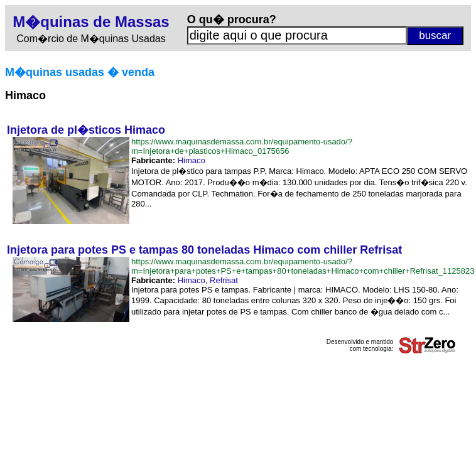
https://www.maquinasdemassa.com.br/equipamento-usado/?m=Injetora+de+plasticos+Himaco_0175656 (242, 146)
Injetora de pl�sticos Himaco (86, 130)
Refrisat (224, 280)
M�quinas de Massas (91, 22)
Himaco (192, 160)
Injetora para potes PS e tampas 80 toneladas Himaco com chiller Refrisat (204, 250)
